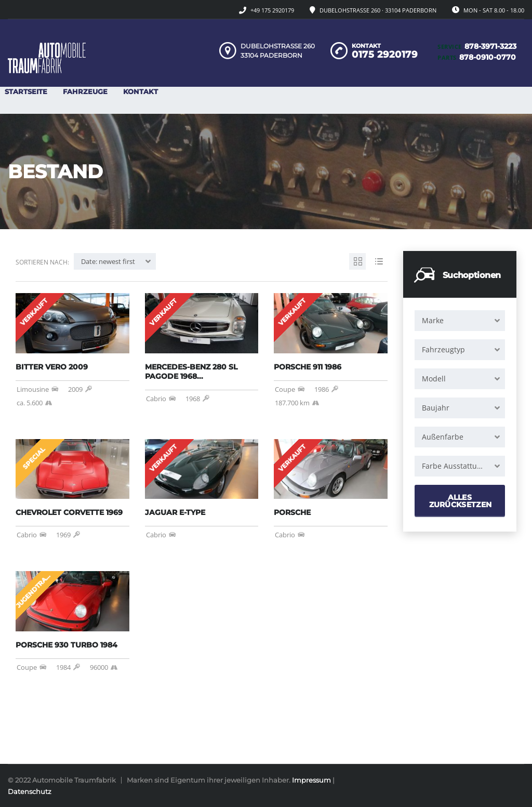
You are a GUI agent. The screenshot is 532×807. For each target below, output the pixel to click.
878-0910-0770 (488, 57)
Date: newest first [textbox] (108, 261)
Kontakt (141, 91)
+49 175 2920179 (272, 10)
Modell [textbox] (434, 379)
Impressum (311, 780)
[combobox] (460, 321)
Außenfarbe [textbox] (443, 437)
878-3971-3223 (490, 46)
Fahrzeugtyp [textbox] (443, 349)
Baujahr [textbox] (436, 408)
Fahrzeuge (85, 91)
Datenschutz (30, 791)
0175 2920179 (384, 55)
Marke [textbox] (433, 320)
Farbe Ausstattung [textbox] (454, 466)
